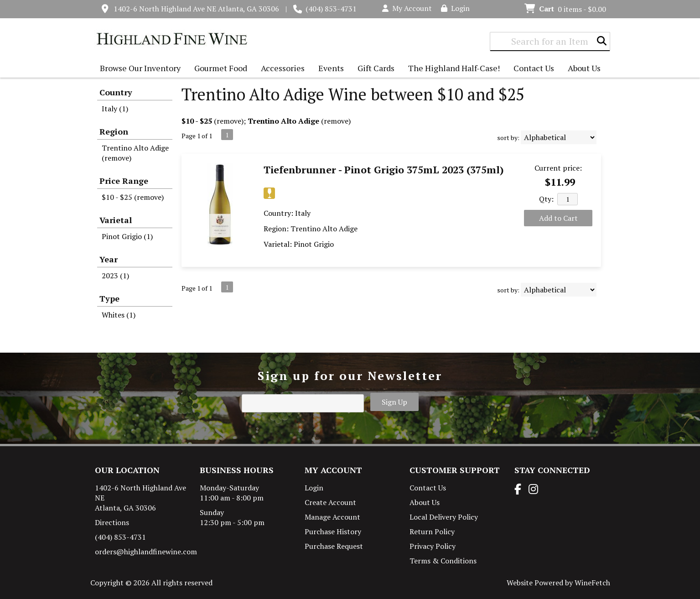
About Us (582, 69)
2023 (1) (115, 276)
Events (331, 68)
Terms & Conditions (443, 561)
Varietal (116, 220)
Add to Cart (558, 218)
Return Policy (432, 531)
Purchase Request (334, 546)
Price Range (124, 181)
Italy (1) (115, 109)
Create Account (330, 502)
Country (116, 92)
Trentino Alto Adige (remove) (135, 153)
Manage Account (332, 517)
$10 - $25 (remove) (133, 197)
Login (455, 8)
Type (109, 298)
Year (109, 259)
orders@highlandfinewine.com (146, 552)
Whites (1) (119, 315)
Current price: (558, 168)
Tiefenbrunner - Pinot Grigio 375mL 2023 (384, 169)
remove (229, 121)
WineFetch (592, 583)
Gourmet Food (218, 69)
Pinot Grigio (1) (127, 236)
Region (114, 131)
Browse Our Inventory (138, 69)
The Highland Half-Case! (454, 68)
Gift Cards (376, 68)
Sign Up (394, 402)
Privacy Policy (433, 546)
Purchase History (333, 531)
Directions (112, 522)
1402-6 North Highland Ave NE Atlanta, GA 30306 (196, 9)
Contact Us (534, 68)
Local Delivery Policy (444, 517)
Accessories (280, 69)
